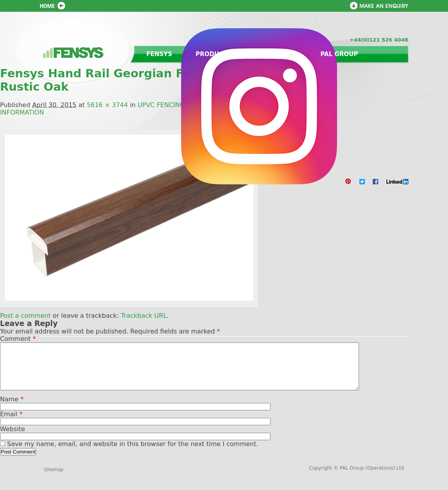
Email (11, 424)
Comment (18, 339)
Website (13, 438)
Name (12, 409)
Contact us (276, 54)
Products (214, 54)
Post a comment (25, 316)
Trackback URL (144, 316)
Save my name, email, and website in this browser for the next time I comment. (133, 453)
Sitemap (54, 479)
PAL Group (339, 54)
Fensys (160, 54)
